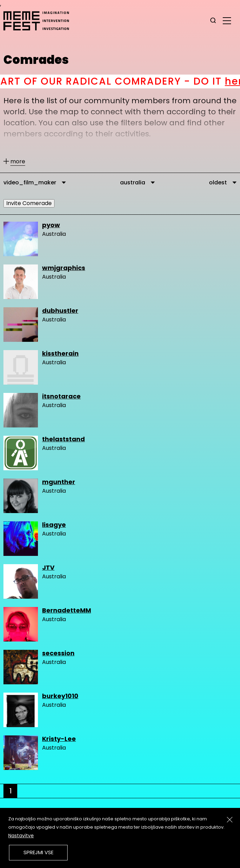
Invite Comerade (29, 203)
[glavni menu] (227, 20)
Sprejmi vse (38, 852)
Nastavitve (21, 836)
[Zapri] (230, 820)
